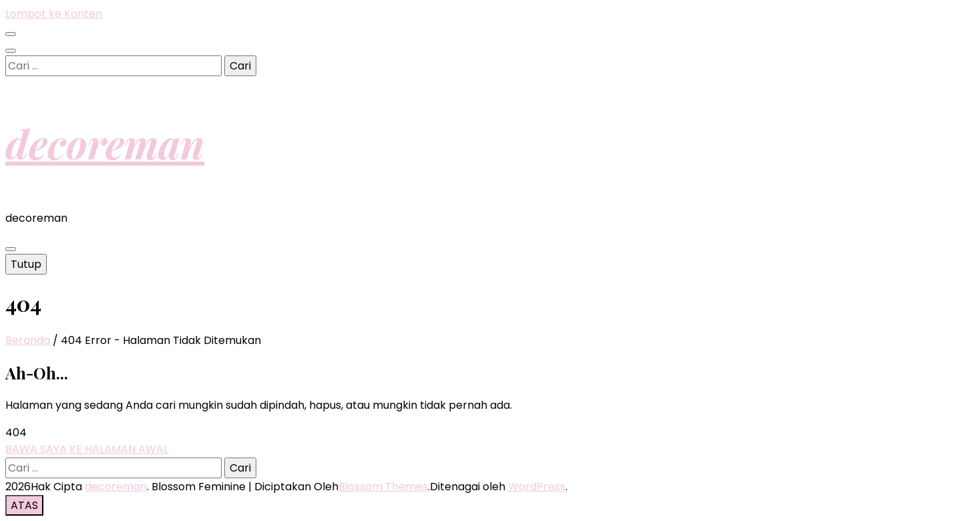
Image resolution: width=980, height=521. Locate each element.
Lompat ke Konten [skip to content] (54, 14)
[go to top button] (24, 505)
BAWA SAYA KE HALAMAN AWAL (87, 449)
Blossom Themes (383, 487)
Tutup (26, 264)
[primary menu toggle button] (11, 249)
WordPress (537, 487)
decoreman (105, 143)
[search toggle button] (11, 51)
